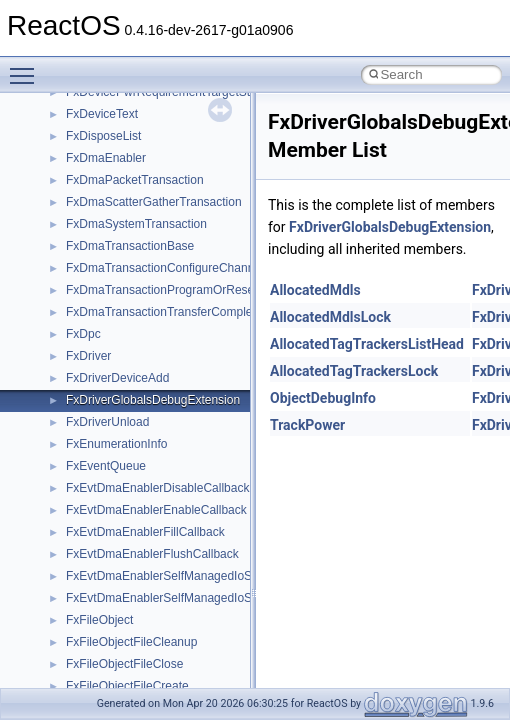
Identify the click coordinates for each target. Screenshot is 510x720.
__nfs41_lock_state (117, 687)
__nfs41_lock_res (113, 665)
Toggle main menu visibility (27, 67)
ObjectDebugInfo (323, 398)
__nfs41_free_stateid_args (137, 467)
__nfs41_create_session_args (146, 159)
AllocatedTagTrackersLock (354, 371)
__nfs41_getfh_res (115, 577)
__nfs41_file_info (111, 445)
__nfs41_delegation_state (134, 203)
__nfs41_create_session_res (142, 181)
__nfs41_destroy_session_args (149, 335)
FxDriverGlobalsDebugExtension (390, 227)
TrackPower (307, 425)
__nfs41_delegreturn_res (132, 269)
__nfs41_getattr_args (122, 533)
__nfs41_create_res (119, 137)
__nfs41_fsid (100, 511)
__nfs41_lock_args (116, 643)
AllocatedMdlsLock (330, 317)
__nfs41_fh (95, 423)
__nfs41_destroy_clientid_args (147, 291)
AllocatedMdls (315, 290)
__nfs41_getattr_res (119, 555)
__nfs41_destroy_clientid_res (144, 313)
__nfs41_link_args (114, 599)
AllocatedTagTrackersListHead (367, 344)
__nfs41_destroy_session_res (145, 357)
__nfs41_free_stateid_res (133, 489)
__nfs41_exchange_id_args (139, 379)
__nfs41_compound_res (130, 93)
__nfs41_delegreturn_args (136, 247)
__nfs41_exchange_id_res (136, 401)
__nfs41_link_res (111, 621)
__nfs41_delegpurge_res (132, 225)
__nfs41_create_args (122, 115)
